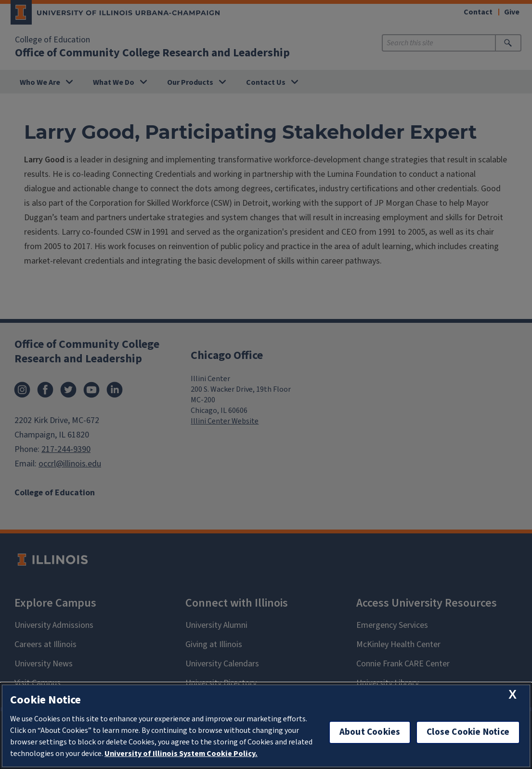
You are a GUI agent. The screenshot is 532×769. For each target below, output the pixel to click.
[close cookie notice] (513, 695)
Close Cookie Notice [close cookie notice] (468, 732)
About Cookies (370, 732)
